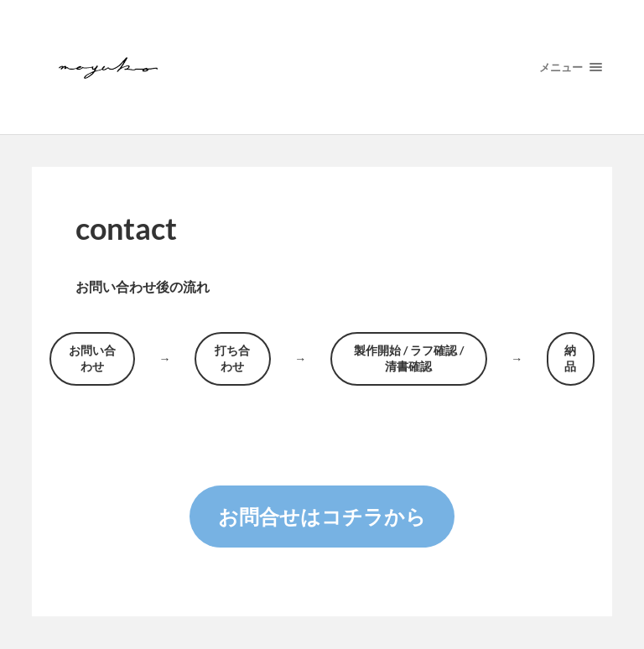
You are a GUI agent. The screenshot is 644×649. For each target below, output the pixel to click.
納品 (570, 358)
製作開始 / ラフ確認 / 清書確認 (409, 358)
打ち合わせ (232, 358)
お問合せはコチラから (322, 516)
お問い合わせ (92, 358)
